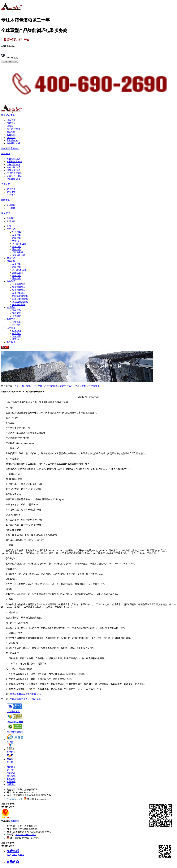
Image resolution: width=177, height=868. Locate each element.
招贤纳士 (17, 339)
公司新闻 (11, 205)
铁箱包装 (11, 135)
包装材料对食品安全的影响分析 (25, 694)
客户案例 (11, 779)
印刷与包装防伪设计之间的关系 (25, 699)
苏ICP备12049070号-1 (15, 799)
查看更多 (15, 821)
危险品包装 (12, 140)
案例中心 (15, 148)
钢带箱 (10, 126)
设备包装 (11, 132)
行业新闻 (11, 208)
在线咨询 (13, 862)
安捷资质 (11, 189)
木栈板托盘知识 (14, 162)
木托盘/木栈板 (14, 129)
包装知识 (6, 154)
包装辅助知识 (13, 179)
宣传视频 (6, 148)
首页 (3, 115)
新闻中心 (6, 200)
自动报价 (11, 342)
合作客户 (11, 195)
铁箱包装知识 (13, 167)
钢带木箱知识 (13, 170)
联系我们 (11, 218)
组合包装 (11, 120)
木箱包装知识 (13, 159)
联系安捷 (6, 213)
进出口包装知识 (14, 173)
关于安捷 (11, 328)
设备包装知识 (13, 164)
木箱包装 (11, 123)
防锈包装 (11, 138)
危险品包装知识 (14, 176)
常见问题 (11, 782)
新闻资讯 (26, 386)
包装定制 (11, 261)
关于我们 (11, 770)
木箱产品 (11, 773)
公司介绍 (11, 221)
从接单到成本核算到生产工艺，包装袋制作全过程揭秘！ (72, 386)
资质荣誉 (6, 184)
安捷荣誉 (11, 192)
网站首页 (11, 767)
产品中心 (11, 115)
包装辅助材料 (13, 143)
